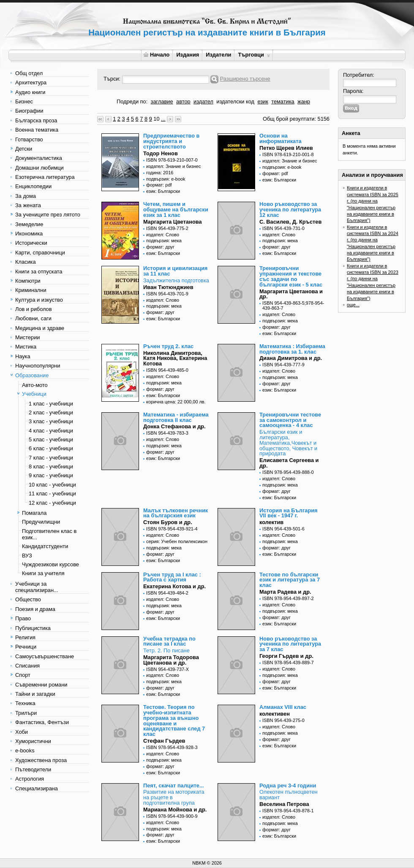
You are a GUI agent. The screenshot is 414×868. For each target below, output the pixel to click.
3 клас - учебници (51, 421)
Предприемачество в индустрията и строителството (171, 141)
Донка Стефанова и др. (174, 426)
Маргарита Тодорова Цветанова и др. (171, 660)
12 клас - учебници (52, 503)
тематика (283, 101)
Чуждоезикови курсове (50, 564)
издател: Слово (163, 235)
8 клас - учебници (51, 466)
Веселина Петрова (284, 804)
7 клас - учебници (51, 458)
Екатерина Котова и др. (174, 586)
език (263, 101)
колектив (271, 522)
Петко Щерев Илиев (286, 148)
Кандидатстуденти (45, 546)
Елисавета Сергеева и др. (289, 463)
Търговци (254, 55)
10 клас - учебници (52, 485)
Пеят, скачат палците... (174, 786)
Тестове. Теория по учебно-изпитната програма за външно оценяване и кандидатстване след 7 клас (174, 721)
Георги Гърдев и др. (286, 656)
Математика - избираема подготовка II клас (176, 417)
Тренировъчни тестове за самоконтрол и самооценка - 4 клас (290, 420)
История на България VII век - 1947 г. (289, 513)
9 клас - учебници (51, 475)
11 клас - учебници (52, 493)
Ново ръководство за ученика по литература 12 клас (290, 210)
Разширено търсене (245, 79)
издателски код (235, 101)
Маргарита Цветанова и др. (291, 294)
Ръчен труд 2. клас (168, 346)
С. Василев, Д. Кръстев (290, 222)
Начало (157, 55)
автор (183, 101)
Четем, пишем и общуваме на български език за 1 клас (176, 210)
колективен (275, 714)
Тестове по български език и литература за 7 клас (290, 580)
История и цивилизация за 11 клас (175, 271)
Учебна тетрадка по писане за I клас (169, 641)
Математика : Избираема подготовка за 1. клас (292, 349)
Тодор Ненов (161, 153)
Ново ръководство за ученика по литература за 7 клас (290, 644)
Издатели (218, 55)
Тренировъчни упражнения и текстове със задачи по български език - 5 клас (291, 276)
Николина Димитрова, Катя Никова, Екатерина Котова (175, 358)
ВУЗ (27, 556)
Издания (188, 55)
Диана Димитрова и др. (291, 358)
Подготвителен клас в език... (49, 534)
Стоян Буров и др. (168, 522)
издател (203, 101)
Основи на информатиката (281, 138)
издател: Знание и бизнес (174, 166)
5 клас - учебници (51, 439)
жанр (304, 101)
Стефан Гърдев (164, 741)
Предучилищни (41, 522)
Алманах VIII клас (283, 707)
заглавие (162, 101)
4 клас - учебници (51, 431)
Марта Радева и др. (285, 592)
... (163, 119)
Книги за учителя (43, 573)
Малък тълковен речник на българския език (176, 513)
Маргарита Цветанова (173, 222)
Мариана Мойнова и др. (175, 810)
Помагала (34, 513)
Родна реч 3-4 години (288, 786)
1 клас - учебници (51, 404)
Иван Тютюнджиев (168, 287)
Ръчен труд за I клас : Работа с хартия (172, 577)
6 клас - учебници (51, 448)
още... (353, 305)
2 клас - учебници (51, 412)
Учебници (34, 394)
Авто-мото (35, 385)
